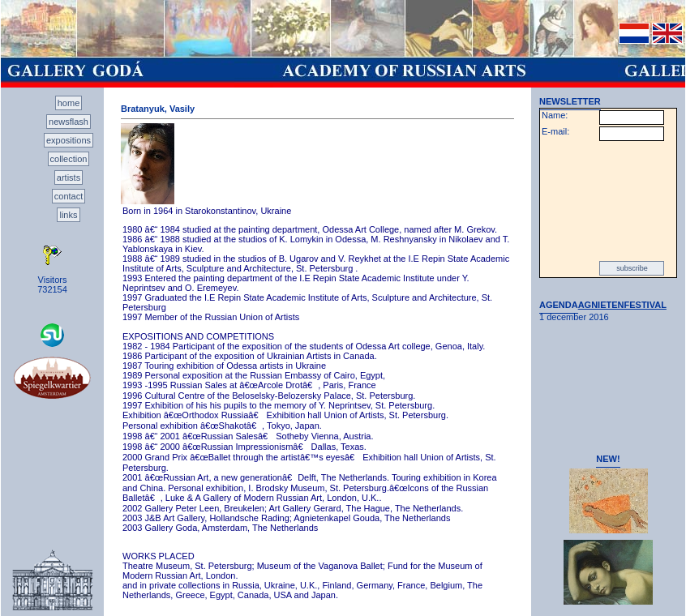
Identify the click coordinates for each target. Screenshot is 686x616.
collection (69, 159)
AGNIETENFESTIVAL (622, 305)
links (68, 215)
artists (69, 178)
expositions (69, 140)
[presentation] (608, 201)
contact (69, 196)
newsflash (69, 122)
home (69, 103)
